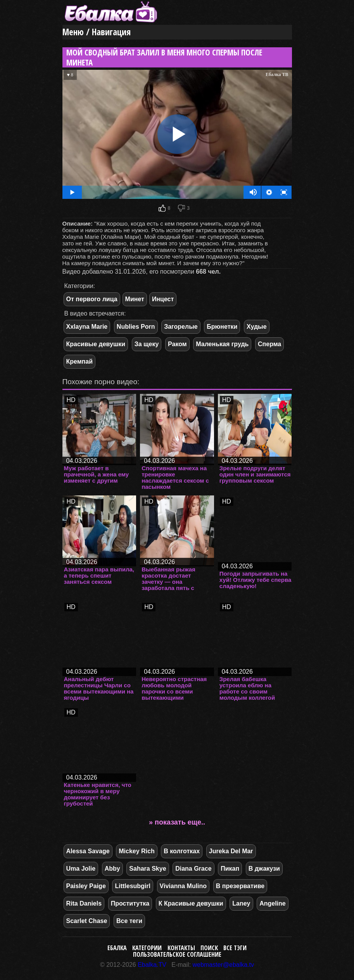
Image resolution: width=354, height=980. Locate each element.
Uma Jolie (81, 869)
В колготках (182, 851)
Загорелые (181, 327)
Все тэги (235, 948)
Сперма (269, 344)
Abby (112, 869)
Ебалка (117, 948)
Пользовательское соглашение (177, 954)
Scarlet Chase (87, 921)
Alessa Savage (88, 851)
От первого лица (92, 299)
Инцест (163, 299)
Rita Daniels (84, 903)
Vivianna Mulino (183, 886)
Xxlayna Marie (87, 327)
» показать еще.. (177, 822)
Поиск (209, 948)
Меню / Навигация (97, 32)
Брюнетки (222, 327)
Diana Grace (193, 869)
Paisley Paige (86, 886)
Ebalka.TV (152, 965)
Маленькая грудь (222, 344)
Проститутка (130, 903)
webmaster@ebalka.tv (224, 965)
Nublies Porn (136, 327)
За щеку (147, 344)
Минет (135, 299)
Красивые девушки (96, 344)
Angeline (273, 903)
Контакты (181, 948)
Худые (257, 327)
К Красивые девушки (191, 903)
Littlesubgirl (133, 886)
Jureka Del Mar (231, 851)
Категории (147, 948)
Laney (241, 903)
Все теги (129, 921)
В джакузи (264, 869)
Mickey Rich (136, 851)
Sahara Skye (148, 869)
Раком (177, 344)
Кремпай (79, 361)
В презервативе (240, 886)
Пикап (230, 869)
